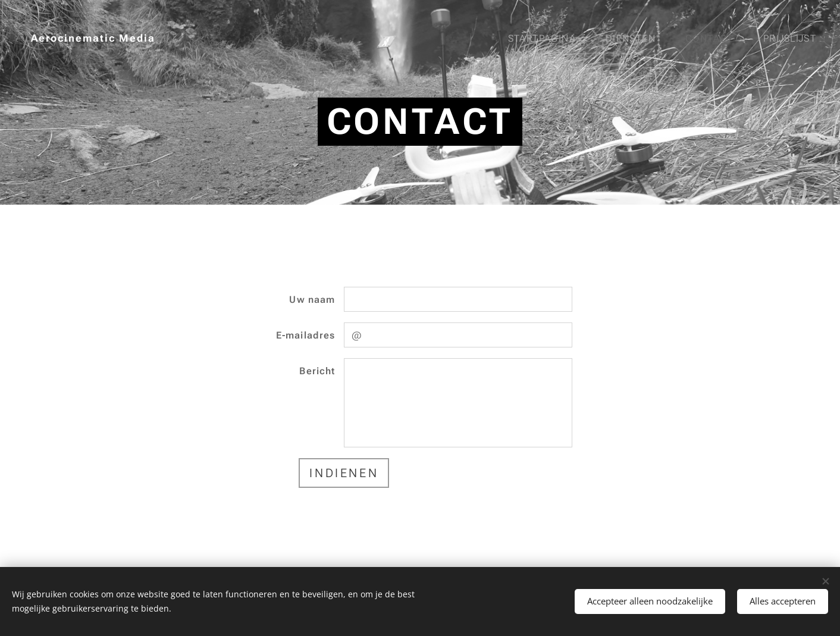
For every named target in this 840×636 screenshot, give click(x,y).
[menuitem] (548, 39)
